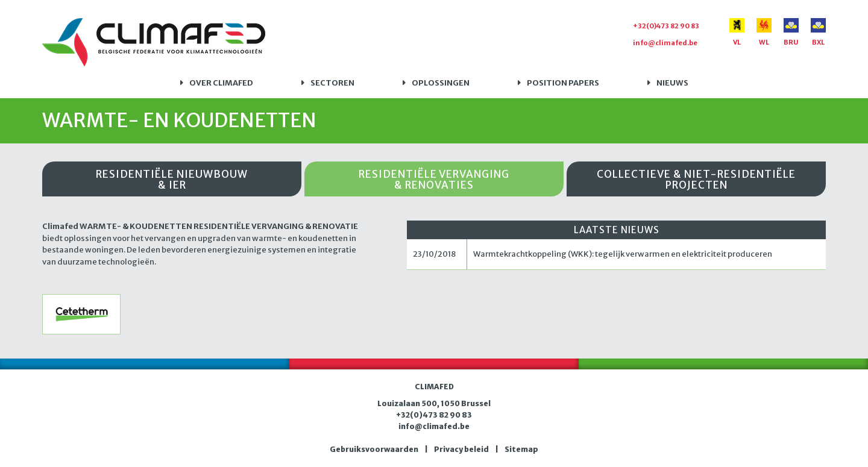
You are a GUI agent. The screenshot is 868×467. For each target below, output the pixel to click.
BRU (791, 32)
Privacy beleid (461, 449)
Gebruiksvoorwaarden (374, 449)
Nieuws (672, 83)
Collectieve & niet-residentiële (696, 180)
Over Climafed (221, 83)
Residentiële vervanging (434, 180)
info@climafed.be (665, 43)
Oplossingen (441, 83)
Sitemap (521, 449)
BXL (818, 32)
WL (764, 32)
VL (737, 32)
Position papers (563, 83)
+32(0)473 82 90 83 (666, 26)
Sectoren (332, 83)
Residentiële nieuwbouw (172, 180)
